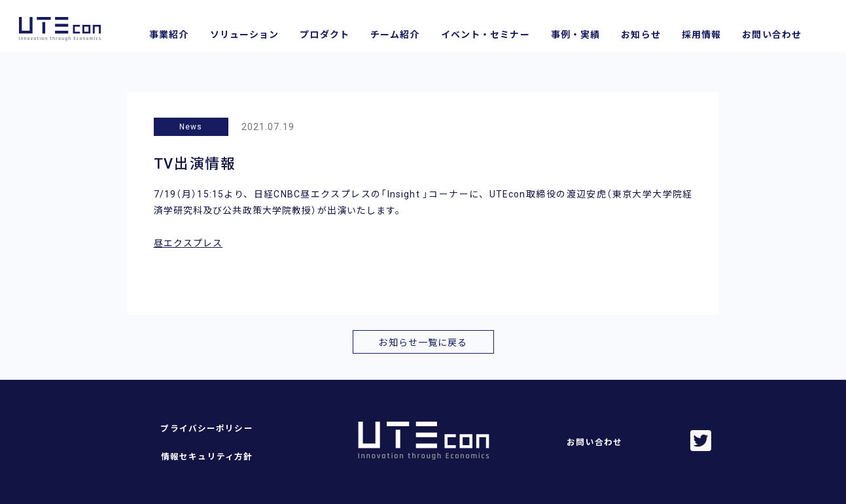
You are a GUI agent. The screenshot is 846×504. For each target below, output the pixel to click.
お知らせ (641, 35)
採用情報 (701, 35)
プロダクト (325, 35)
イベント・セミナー (485, 35)
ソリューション (245, 35)
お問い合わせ (772, 35)
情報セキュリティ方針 (207, 457)
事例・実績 (576, 35)
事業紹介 (169, 35)
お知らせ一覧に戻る (423, 343)
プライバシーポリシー (206, 428)
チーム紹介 (395, 35)
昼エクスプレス (188, 243)
